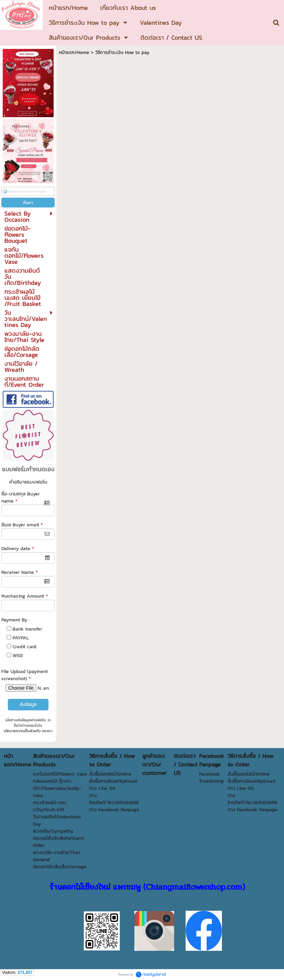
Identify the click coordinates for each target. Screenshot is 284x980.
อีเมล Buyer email (22, 525)
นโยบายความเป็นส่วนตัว (22, 731)
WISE (18, 656)
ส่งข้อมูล (28, 704)
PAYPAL (21, 638)
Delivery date (18, 549)
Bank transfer (27, 629)
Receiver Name (20, 572)
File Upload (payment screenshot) (25, 675)
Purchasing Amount (25, 596)
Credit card (24, 647)
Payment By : (16, 620)
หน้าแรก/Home (74, 52)
